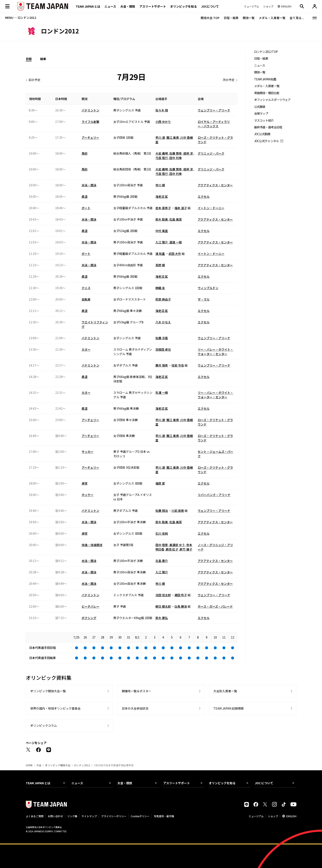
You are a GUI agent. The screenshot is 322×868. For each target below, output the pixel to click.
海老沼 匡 (162, 196)
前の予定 (34, 80)
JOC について (275, 783)
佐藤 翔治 (162, 511)
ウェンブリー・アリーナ (214, 110)
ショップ (273, 816)
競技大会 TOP (210, 18)
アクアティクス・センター (215, 185)
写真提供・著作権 (164, 816)
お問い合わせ (55, 816)
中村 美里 (162, 231)
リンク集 (72, 816)
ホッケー (88, 495)
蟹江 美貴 (173, 137)
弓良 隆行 (162, 158)
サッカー (88, 452)
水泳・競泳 (89, 185)
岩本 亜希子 (163, 208)
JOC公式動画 (262, 134)
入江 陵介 (162, 242)
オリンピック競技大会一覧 (48, 691)
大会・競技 (137, 783)
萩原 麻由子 (163, 299)
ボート (86, 208)
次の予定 (229, 80)
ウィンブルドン (208, 288)
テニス (86, 288)
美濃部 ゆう (177, 545)
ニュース (110, 6)
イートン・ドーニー (211, 208)
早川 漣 (160, 137)
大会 (39, 765)
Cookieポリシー (140, 816)
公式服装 (260, 107)
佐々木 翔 (162, 110)
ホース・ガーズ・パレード (215, 606)
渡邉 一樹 (176, 242)
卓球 (85, 483)
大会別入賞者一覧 (225, 691)
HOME (29, 765)
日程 (29, 59)
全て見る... (297, 18)
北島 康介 (162, 561)
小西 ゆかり (163, 122)
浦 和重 (160, 254)
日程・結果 (231, 18)
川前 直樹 (178, 511)
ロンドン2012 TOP (266, 52)
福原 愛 (160, 483)
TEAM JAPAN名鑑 (265, 79)
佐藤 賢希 (176, 153)
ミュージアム (256, 816)
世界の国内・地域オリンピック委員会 (55, 708)
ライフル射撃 (90, 122)
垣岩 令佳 (178, 365)
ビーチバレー (90, 606)
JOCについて (210, 6)
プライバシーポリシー (114, 816)
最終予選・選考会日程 (268, 127)
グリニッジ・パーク (211, 153)
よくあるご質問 (35, 816)
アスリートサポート (153, 6)
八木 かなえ (163, 322)
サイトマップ (89, 816)
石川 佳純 (162, 533)
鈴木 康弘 (162, 618)
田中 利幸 (176, 158)
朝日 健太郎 (163, 606)
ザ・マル (204, 299)
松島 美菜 (176, 219)
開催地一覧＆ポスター (137, 691)
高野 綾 (160, 265)
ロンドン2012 (82, 765)
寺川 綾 (160, 185)
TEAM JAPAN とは (46, 783)
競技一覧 (249, 18)
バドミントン (90, 110)
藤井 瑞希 (162, 365)
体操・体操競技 (92, 545)
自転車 (86, 299)
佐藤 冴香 (162, 338)
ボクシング (89, 618)
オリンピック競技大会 (58, 765)
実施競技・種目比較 (267, 93)
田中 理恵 (162, 545)
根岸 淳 (188, 153)
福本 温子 (181, 208)
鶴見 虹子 (172, 549)
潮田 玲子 (181, 595)
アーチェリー (90, 137)
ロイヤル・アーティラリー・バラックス (214, 124)
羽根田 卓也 (163, 349)
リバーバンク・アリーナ (214, 495)
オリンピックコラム (44, 725)
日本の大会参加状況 (135, 708)
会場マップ (261, 113)
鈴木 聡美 (162, 219)
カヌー (86, 349)
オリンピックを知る (184, 6)
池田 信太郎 (163, 595)
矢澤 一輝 (162, 393)
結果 (43, 59)
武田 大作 (175, 254)
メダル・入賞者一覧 (272, 18)
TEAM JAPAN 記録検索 (229, 708)
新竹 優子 (186, 549)
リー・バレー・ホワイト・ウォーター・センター (215, 352)
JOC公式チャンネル (267, 141)
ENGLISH (291, 816)
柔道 (85, 196)
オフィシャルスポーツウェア (272, 100)
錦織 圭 (160, 288)
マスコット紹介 (264, 120)
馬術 (85, 153)
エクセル (204, 196)
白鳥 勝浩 (181, 606)
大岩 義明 (162, 153)
